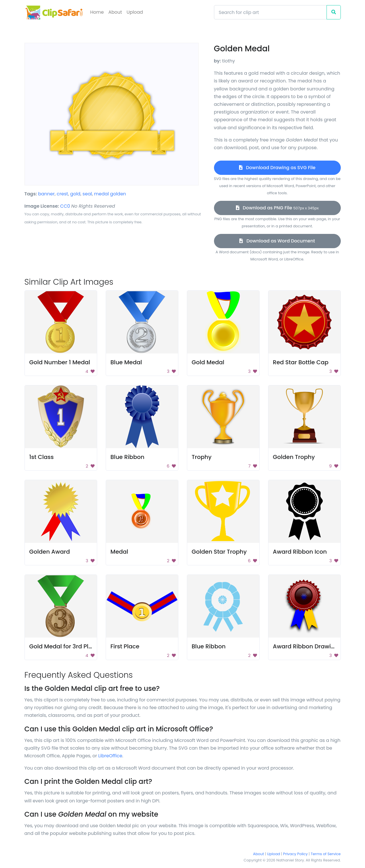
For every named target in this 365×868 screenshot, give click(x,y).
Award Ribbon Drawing (306, 646)
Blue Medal (126, 362)
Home (97, 12)
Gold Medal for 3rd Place (64, 646)
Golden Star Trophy (219, 552)
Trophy (202, 457)
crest (62, 194)
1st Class (42, 457)
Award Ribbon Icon (300, 552)
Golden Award (50, 552)
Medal (119, 552)
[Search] (270, 12)
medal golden (110, 194)
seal (87, 194)
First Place (125, 646)
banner (46, 194)
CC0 (65, 206)
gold (75, 194)
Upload (135, 12)
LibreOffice (110, 756)
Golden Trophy (294, 457)
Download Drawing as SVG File (277, 168)
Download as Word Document (277, 241)
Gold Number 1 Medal (60, 362)
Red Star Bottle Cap (301, 362)
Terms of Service (326, 854)
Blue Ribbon (128, 457)
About (115, 12)
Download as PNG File (277, 208)
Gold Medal (208, 362)
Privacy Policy (295, 854)
